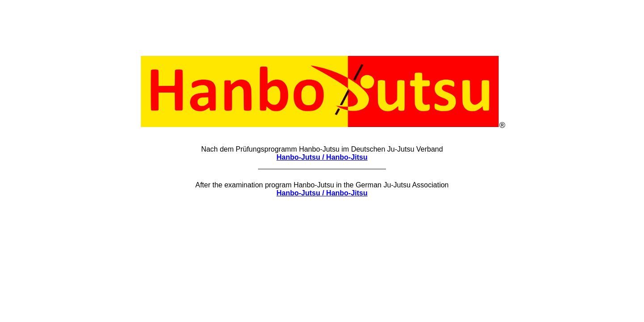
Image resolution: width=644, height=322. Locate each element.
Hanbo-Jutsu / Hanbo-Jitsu (322, 157)
